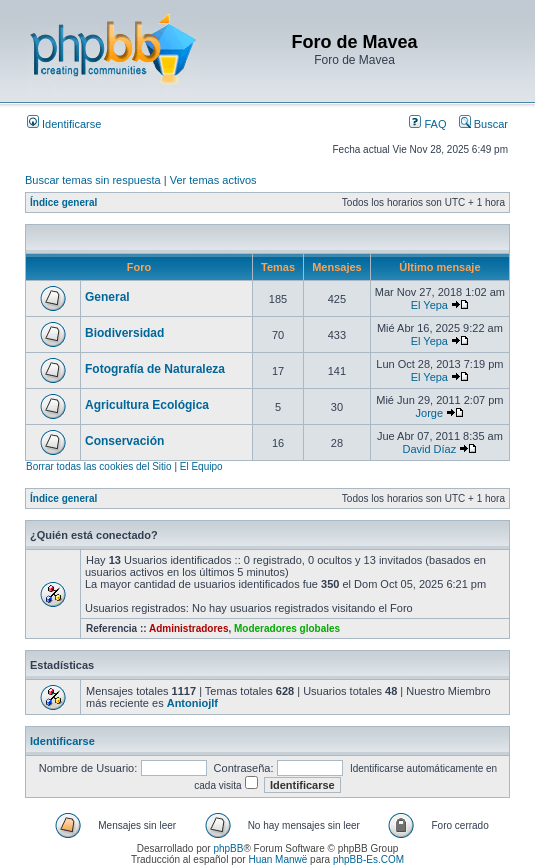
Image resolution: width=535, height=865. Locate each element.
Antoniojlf (192, 703)
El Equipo (201, 466)
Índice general (63, 202)
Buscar (483, 124)
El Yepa (429, 305)
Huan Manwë (277, 859)
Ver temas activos (213, 180)
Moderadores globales (287, 628)
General (107, 297)
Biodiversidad (124, 333)
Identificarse (64, 124)
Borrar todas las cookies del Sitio (99, 466)
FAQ (427, 124)
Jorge (430, 413)
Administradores (188, 628)
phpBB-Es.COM (368, 859)
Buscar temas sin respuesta (93, 180)
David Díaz (429, 449)
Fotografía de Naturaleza (155, 369)
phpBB (228, 848)
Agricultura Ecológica (147, 405)
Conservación (124, 441)
